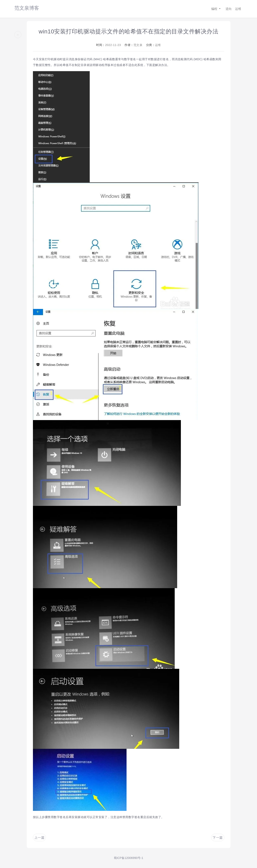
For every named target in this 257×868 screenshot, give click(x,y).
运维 (238, 9)
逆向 (229, 9)
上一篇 (40, 838)
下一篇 (218, 838)
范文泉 (138, 45)
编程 (215, 9)
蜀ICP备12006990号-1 (128, 858)
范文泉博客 (27, 8)
